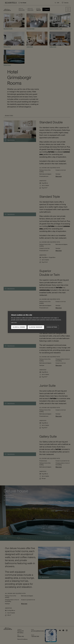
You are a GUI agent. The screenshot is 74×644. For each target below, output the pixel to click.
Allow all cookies (19, 327)
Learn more (14, 322)
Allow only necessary (36, 327)
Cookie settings (52, 327)
